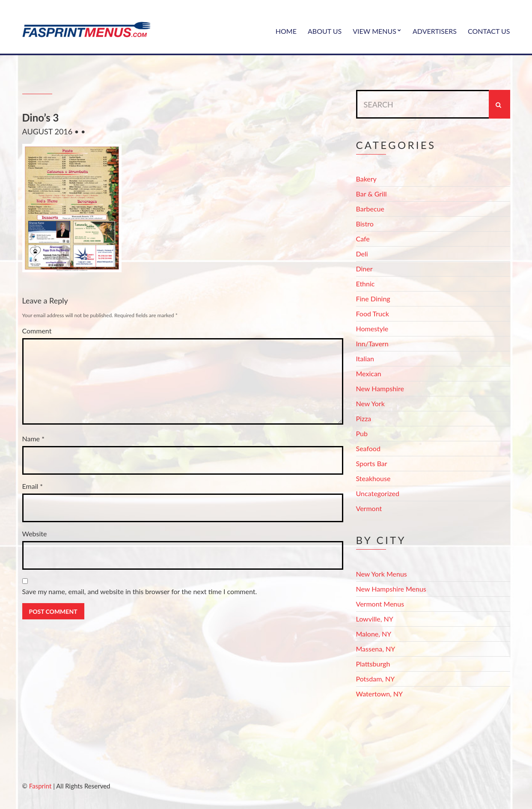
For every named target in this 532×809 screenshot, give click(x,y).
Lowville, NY (375, 619)
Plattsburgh (373, 664)
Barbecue (370, 209)
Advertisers (435, 31)
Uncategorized (378, 493)
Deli (362, 254)
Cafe (363, 239)
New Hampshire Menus (391, 589)
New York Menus (382, 574)
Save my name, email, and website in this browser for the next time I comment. (140, 591)
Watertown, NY (380, 694)
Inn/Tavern (372, 344)
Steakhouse (373, 478)
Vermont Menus (380, 604)
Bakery (366, 179)
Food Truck (373, 314)
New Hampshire (380, 388)
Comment (37, 331)
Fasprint (40, 786)
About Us (325, 31)
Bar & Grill (372, 194)
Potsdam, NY (376, 679)
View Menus (374, 31)
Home (286, 31)
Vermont (369, 508)
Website (35, 534)
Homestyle (372, 329)
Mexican (369, 373)
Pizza (364, 418)
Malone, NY (374, 634)
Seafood (368, 448)
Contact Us (489, 31)
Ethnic (366, 284)
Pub (362, 433)
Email (33, 486)
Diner (364, 269)
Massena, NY (376, 649)
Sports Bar (372, 463)
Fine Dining (373, 299)
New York (370, 403)
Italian (365, 358)
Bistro (365, 224)
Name (33, 439)
